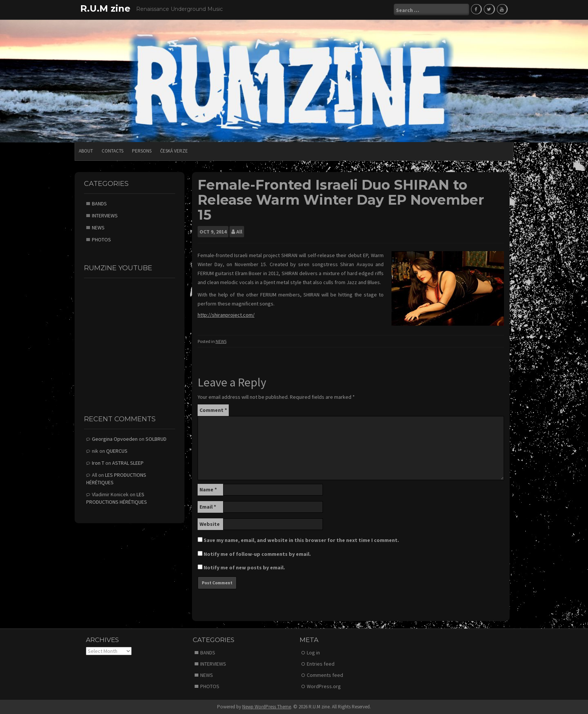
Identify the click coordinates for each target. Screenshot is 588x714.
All (239, 231)
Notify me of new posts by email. (244, 567)
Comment (213, 409)
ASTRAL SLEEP (128, 463)
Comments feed (325, 675)
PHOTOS (101, 239)
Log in (313, 652)
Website (210, 523)
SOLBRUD (156, 439)
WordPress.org (324, 686)
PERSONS (142, 150)
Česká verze (174, 150)
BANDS (99, 203)
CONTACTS (112, 150)
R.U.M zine (105, 8)
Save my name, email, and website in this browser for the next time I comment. (301, 539)
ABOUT (86, 150)
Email (208, 506)
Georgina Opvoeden (115, 439)
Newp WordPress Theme (267, 706)
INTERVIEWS (105, 215)
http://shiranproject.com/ (226, 314)
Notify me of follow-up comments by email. (257, 553)
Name (208, 489)
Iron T (98, 463)
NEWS (221, 341)
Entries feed (321, 663)
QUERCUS (117, 451)
